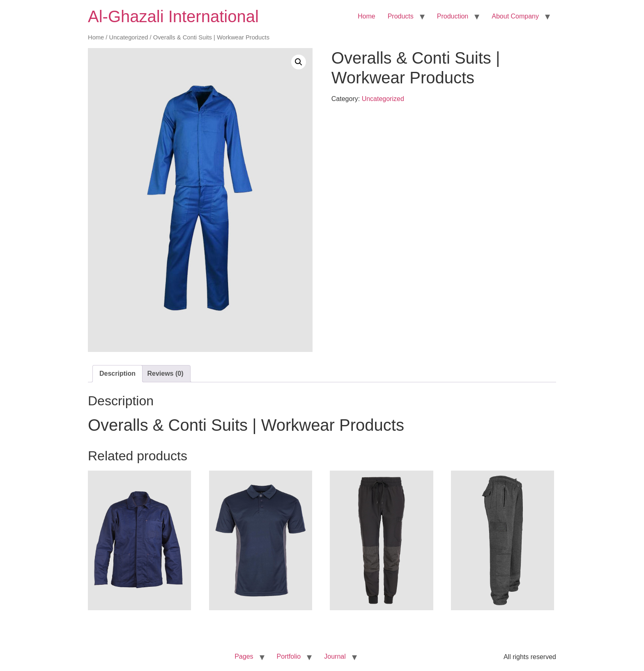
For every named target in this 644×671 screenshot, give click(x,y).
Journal (335, 656)
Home (367, 16)
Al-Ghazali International (173, 16)
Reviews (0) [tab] (165, 373)
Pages (244, 656)
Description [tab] (117, 373)
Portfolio (289, 656)
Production (453, 16)
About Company (515, 16)
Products (401, 16)
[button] (299, 62)
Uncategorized (129, 37)
